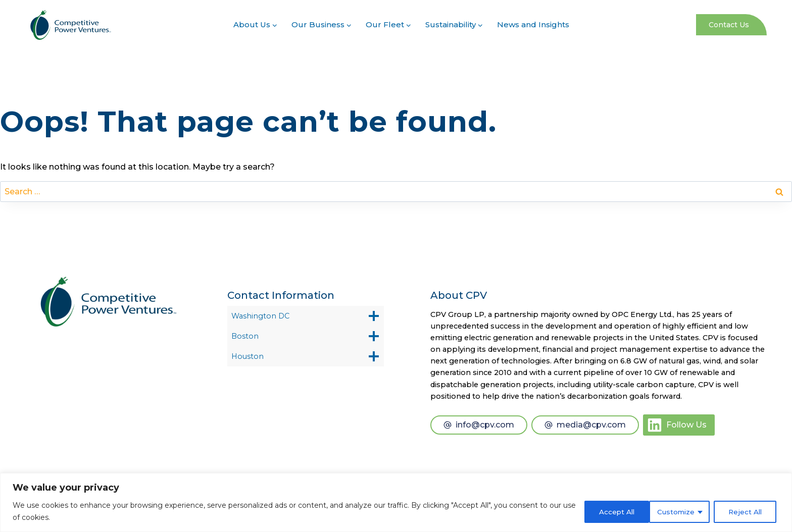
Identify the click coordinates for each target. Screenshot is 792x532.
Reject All (677, 511)
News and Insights (533, 24)
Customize (606, 511)
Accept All (746, 511)
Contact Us (729, 25)
